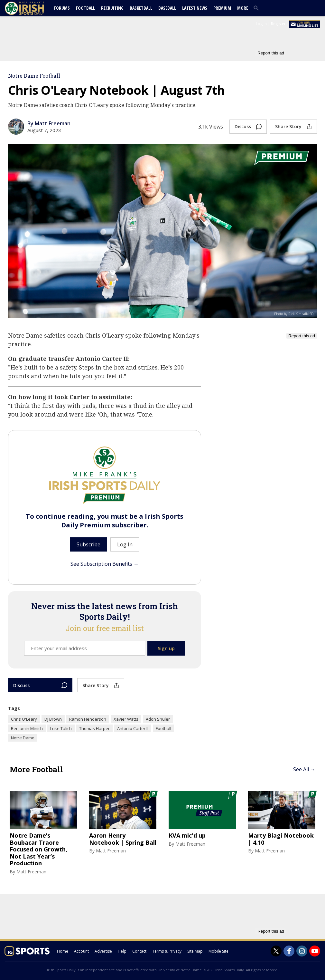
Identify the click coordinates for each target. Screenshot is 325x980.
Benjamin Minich (27, 728)
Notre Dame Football (34, 76)
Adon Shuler (158, 719)
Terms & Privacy (167, 951)
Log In (261, 24)
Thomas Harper (94, 728)
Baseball (167, 8)
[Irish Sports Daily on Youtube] (315, 951)
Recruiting (112, 8)
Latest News (195, 8)
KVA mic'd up (187, 836)
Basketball (141, 8)
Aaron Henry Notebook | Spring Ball (123, 839)
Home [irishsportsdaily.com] (63, 951)
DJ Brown (53, 719)
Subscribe (88, 544)
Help (122, 951)
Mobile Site (218, 951)
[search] (257, 8)
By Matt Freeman (49, 123)
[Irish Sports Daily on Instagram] (302, 951)
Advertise (103, 951)
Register (278, 24)
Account (81, 951)
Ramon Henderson (88, 719)
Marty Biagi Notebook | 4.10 (281, 839)
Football (85, 8)
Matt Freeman (31, 872)
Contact (139, 951)
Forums (62, 8)
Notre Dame (23, 738)
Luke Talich (61, 728)
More (243, 8)
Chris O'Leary (24, 719)
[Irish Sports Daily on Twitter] (276, 951)
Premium (222, 8)
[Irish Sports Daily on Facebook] (289, 951)
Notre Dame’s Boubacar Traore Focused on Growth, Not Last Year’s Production (38, 850)
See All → (304, 769)
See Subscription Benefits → (105, 564)
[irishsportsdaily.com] (32, 8)
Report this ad (271, 53)
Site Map (195, 951)
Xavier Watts (126, 719)
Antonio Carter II (133, 728)
